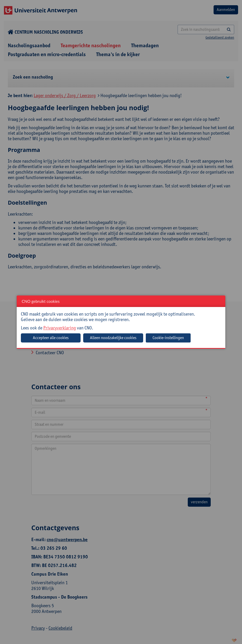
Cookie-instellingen (168, 338)
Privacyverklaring (60, 328)
